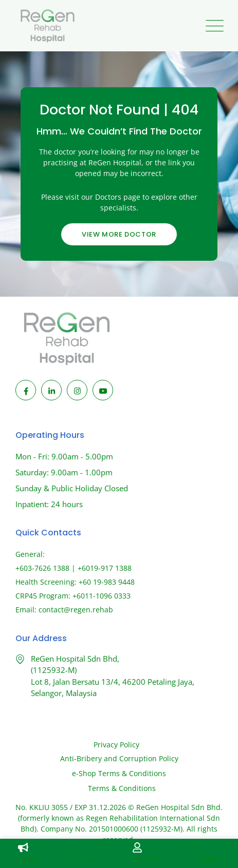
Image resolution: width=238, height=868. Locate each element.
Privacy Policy (116, 745)
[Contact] (199, 847)
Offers (28, 860)
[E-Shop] (79, 847)
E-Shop (85, 860)
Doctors (145, 860)
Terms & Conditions (122, 788)
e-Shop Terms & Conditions (119, 773)
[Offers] (23, 847)
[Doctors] (137, 847)
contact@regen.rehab (76, 610)
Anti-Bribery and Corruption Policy (119, 758)
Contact (207, 860)
